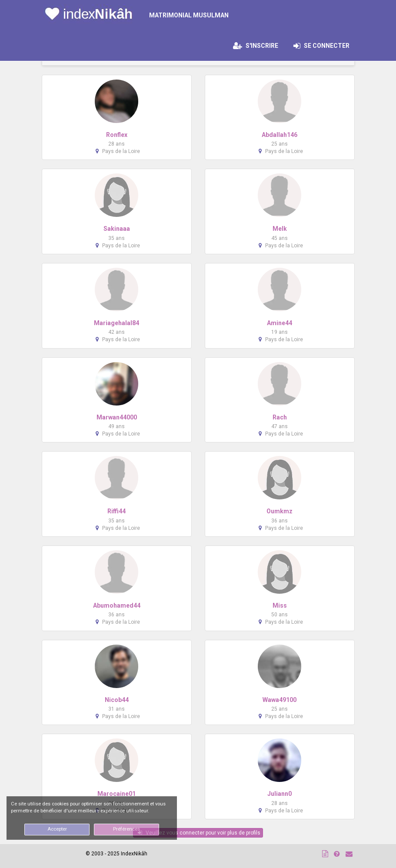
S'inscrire (256, 46)
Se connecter (324, 46)
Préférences (126, 829)
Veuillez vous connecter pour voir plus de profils (199, 833)
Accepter (57, 829)
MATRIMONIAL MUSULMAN (189, 15)
